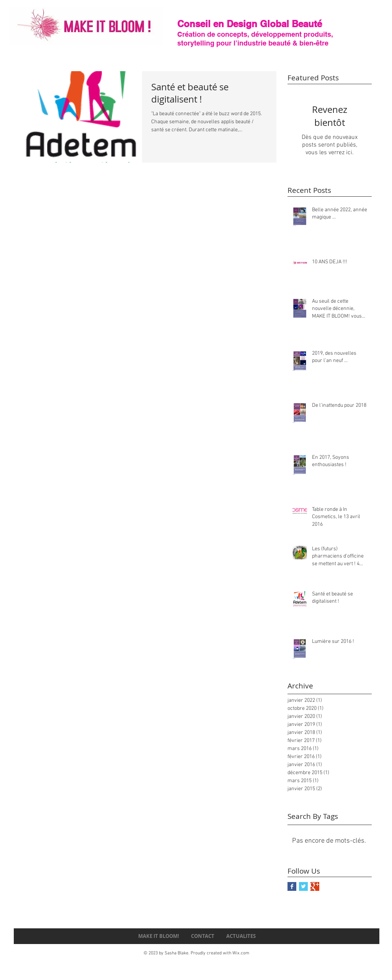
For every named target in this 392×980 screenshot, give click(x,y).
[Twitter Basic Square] (303, 886)
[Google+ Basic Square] (315, 886)
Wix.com (241, 953)
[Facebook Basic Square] (292, 886)
